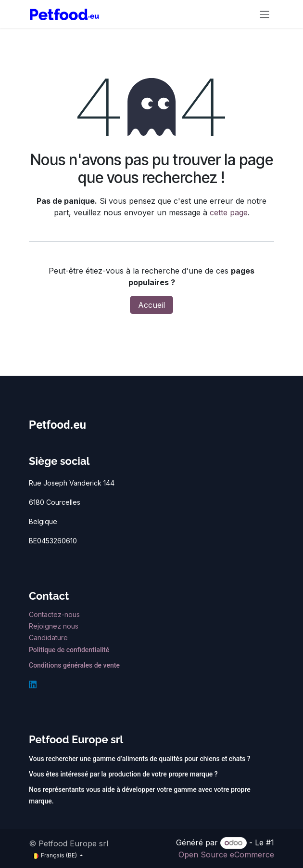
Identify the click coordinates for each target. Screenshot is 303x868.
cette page (229, 212)
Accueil (151, 305)
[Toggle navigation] (265, 14)
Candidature (48, 638)
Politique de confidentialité (69, 650)
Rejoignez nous (55, 626)
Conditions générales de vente (74, 665)
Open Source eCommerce (226, 855)
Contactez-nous (55, 614)
